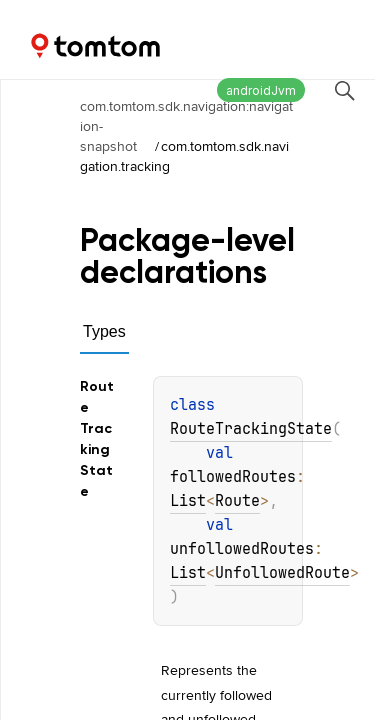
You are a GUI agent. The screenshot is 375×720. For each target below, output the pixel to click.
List (188, 501)
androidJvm (261, 90)
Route (237, 501)
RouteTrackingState (251, 429)
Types (104, 331)
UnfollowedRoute (282, 573)
